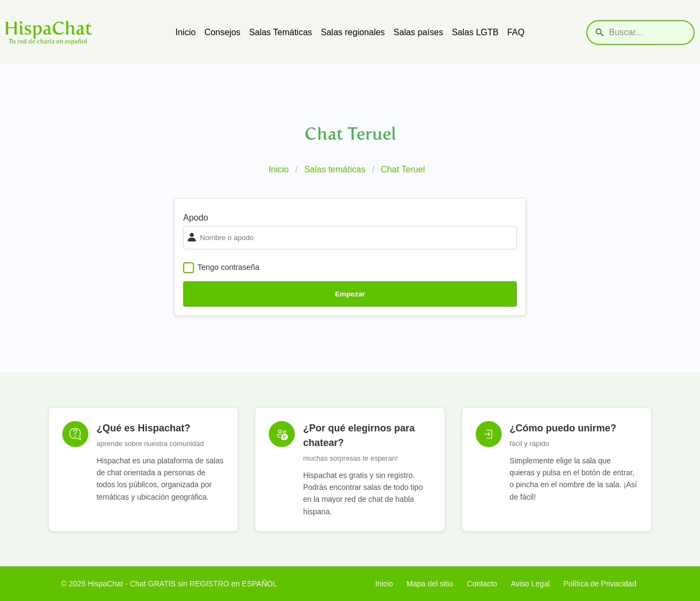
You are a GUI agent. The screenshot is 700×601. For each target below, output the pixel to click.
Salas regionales (353, 32)
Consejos (222, 32)
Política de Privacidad (600, 584)
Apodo (196, 218)
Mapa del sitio (430, 584)
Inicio (186, 32)
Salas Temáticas (281, 32)
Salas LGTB (475, 32)
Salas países (418, 32)
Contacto (482, 584)
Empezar (350, 294)
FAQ (516, 32)
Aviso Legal (530, 584)
